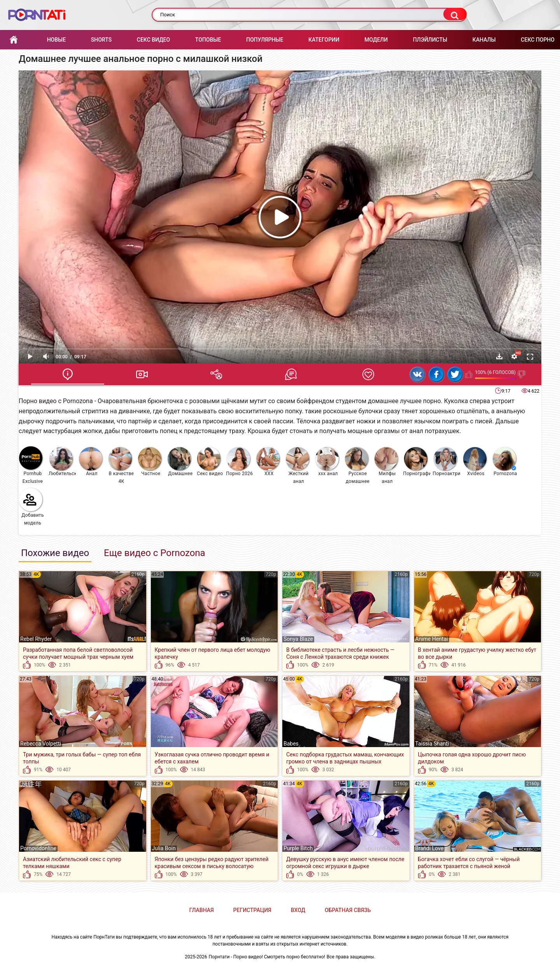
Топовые (208, 40)
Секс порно (538, 40)
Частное (150, 462)
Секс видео (210, 462)
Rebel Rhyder (36, 639)
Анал (91, 462)
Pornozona (505, 462)
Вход (298, 910)
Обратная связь (348, 910)
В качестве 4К (121, 466)
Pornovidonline (38, 848)
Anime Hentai (432, 639)
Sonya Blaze (298, 639)
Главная (14, 40)
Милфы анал (386, 466)
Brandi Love (430, 848)
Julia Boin (164, 848)
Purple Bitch (298, 848)
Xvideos (475, 462)
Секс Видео (153, 40)
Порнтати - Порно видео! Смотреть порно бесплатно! (267, 957)
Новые (56, 40)
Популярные (265, 40)
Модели (376, 40)
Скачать (499, 356)
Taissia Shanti (432, 744)
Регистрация (252, 910)
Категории (324, 40)
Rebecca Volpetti (41, 744)
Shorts (101, 40)
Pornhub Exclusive (31, 465)
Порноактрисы (447, 462)
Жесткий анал (297, 466)
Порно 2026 (239, 462)
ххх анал (327, 462)
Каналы (484, 40)
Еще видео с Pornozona (155, 553)
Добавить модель (31, 507)
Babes (291, 744)
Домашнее (180, 462)
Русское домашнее (357, 466)
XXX (268, 462)
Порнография (417, 462)
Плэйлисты (430, 40)
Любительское (62, 462)
